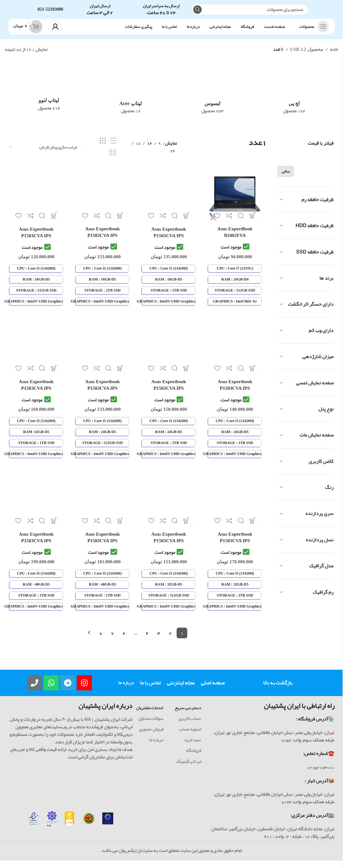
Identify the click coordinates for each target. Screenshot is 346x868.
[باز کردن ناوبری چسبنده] (312, 33)
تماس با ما (150, 688)
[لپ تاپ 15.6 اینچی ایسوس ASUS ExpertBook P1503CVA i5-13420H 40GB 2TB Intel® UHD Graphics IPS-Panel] (35, 507)
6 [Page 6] (124, 638)
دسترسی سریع (188, 713)
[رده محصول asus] (213, 98)
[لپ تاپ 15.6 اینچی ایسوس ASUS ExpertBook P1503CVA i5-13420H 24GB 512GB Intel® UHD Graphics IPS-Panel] (102, 354)
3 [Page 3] (159, 638)
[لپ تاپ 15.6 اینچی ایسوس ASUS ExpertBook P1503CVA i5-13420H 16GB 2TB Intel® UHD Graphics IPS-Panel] (102, 200)
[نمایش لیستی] (113, 147)
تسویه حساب (190, 735)
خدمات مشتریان (150, 713)
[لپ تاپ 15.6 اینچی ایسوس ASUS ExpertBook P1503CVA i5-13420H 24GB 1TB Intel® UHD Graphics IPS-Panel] (236, 354)
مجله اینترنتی (181, 688)
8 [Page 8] (101, 638)
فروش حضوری (151, 735)
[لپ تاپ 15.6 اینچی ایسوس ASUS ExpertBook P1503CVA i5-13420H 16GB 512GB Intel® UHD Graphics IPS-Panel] (35, 200)
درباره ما (126, 688)
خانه (334, 56)
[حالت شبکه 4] (113, 159)
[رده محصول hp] (294, 98)
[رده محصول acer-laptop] (131, 98)
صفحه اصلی (213, 688)
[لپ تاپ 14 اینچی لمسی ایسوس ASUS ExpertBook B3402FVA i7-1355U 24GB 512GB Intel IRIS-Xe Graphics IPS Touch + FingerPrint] (236, 200)
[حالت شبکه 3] (103, 147)
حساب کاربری (190, 724)
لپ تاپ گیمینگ (189, 767)
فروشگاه (194, 756)
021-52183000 (51, 12)
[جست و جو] (250, 13)
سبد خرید (192, 745)
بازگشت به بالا (278, 688)
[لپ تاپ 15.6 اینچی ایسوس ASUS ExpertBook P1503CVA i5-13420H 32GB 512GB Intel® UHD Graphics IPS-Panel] (169, 507)
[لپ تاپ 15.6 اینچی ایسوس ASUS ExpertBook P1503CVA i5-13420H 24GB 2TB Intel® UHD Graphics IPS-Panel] (169, 354)
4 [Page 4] (147, 638)
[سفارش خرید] (43, 153)
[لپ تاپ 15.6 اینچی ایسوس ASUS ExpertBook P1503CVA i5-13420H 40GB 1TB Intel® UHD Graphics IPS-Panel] (102, 507)
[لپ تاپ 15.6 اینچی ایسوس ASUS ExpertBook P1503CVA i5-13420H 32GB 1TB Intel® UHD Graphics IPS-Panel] (35, 354)
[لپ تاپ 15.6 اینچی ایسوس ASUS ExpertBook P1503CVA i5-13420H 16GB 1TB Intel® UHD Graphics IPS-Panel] (169, 200)
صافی (286, 178)
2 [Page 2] (170, 638)
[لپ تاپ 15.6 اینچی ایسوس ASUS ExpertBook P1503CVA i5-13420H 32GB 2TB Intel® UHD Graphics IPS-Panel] (236, 507)
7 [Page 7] (112, 638)
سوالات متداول (151, 724)
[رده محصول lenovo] (49, 96)
